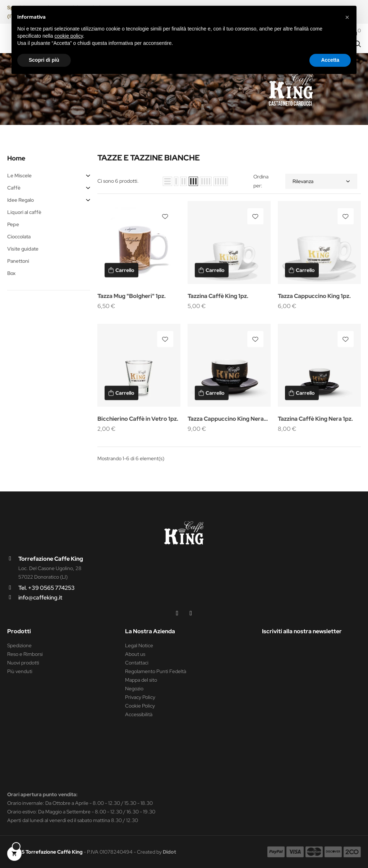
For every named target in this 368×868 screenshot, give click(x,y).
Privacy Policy (140, 697)
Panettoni (18, 261)
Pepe (13, 224)
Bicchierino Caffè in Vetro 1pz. (138, 419)
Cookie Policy (140, 706)
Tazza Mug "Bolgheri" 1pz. (132, 296)
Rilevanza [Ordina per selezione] (321, 181)
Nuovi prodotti (23, 663)
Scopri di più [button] (44, 60)
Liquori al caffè (24, 212)
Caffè (14, 188)
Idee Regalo (20, 200)
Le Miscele (19, 176)
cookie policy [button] (69, 36)
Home (16, 158)
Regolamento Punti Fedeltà (156, 671)
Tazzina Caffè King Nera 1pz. (315, 419)
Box (11, 273)
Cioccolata (19, 237)
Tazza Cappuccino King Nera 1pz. (226, 419)
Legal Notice (139, 645)
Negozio (134, 689)
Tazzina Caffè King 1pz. (218, 296)
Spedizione (19, 645)
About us (135, 654)
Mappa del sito (141, 680)
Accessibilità (139, 714)
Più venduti (20, 671)
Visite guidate (23, 249)
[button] (347, 17)
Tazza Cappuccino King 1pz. (314, 296)
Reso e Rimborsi (25, 654)
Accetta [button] (330, 60)
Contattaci (137, 663)
